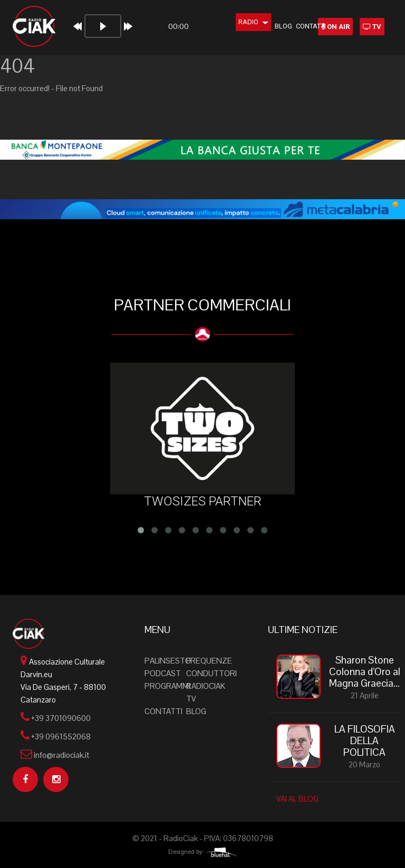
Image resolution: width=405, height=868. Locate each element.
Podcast (163, 673)
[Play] (74, 26)
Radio (239, 22)
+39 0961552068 (61, 737)
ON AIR (335, 27)
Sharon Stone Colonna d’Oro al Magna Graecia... (365, 672)
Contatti (297, 26)
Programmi (167, 686)
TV (372, 27)
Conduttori (211, 673)
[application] (124, 30)
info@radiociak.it (61, 755)
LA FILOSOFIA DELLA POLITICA (365, 741)
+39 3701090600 (61, 718)
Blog (269, 26)
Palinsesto (168, 661)
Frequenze (209, 661)
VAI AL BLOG (297, 799)
